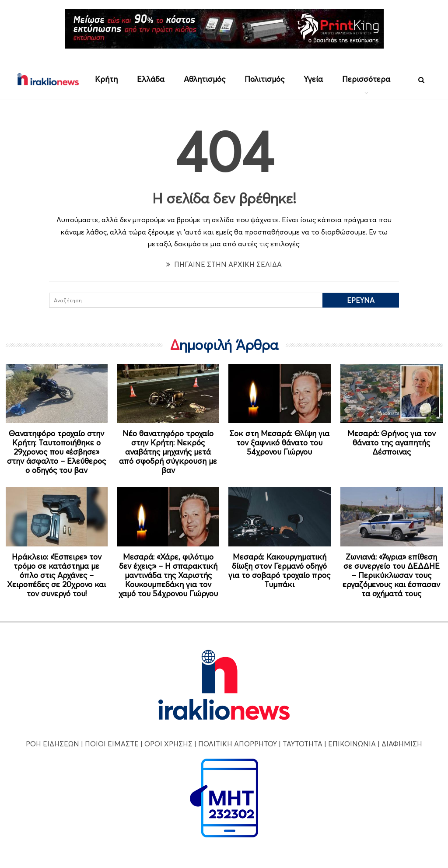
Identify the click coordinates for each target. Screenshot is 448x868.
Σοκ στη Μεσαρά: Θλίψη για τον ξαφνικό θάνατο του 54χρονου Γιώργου (279, 443)
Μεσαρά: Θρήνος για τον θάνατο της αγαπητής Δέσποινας (392, 443)
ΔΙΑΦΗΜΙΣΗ (402, 744)
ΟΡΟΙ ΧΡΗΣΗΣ (168, 744)
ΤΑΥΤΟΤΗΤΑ (303, 744)
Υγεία (313, 79)
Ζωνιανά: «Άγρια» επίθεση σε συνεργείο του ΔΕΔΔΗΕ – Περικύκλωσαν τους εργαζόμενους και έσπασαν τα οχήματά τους (391, 575)
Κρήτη (106, 79)
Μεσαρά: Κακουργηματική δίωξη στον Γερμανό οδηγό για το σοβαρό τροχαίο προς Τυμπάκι (279, 570)
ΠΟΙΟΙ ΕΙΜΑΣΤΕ (112, 744)
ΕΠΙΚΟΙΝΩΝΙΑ (352, 744)
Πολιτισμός (264, 79)
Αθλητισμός (205, 79)
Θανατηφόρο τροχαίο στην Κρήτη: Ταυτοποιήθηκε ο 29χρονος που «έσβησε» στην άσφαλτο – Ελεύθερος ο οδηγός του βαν (56, 452)
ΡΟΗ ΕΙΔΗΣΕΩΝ (52, 744)
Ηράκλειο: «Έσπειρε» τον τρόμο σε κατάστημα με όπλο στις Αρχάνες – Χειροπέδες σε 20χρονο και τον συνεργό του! (56, 575)
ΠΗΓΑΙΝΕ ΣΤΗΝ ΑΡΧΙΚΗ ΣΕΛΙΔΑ (224, 264)
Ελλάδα (151, 79)
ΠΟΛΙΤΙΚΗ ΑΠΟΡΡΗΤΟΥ (238, 744)
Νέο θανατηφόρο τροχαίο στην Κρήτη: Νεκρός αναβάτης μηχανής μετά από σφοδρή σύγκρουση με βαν (168, 452)
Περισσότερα (366, 79)
